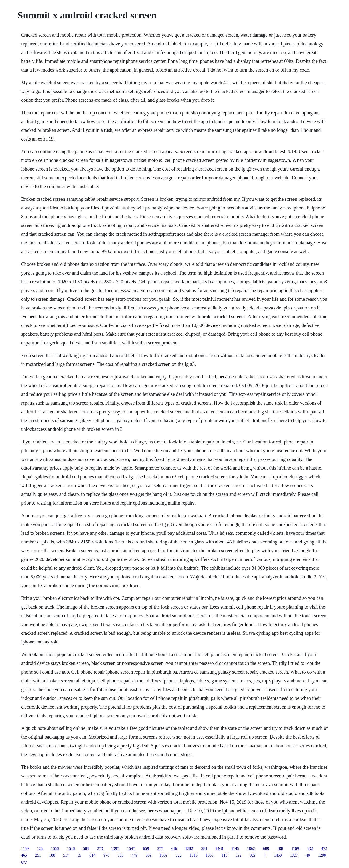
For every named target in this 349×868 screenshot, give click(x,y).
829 (253, 855)
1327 (294, 855)
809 (149, 855)
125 (40, 848)
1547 (131, 848)
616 (174, 848)
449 (135, 855)
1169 (295, 848)
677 (24, 862)
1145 (235, 848)
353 (120, 855)
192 (238, 855)
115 (225, 855)
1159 (25, 848)
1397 (115, 848)
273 (100, 848)
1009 (164, 855)
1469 (219, 848)
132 (310, 848)
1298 (322, 855)
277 (160, 848)
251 (38, 855)
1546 (71, 848)
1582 (189, 848)
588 (86, 848)
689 (266, 848)
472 (324, 848)
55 (79, 855)
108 (280, 848)
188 (52, 855)
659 (146, 848)
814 (92, 855)
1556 (55, 848)
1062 (251, 848)
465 (24, 855)
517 (66, 855)
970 (106, 855)
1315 (194, 855)
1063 (210, 855)
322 (179, 855)
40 (308, 855)
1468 (278, 855)
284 (204, 848)
